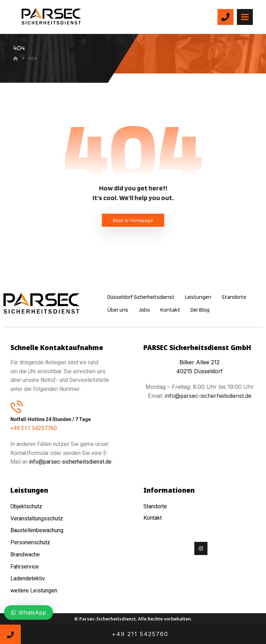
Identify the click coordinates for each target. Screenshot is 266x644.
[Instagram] (201, 548)
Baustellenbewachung (37, 530)
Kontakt (153, 518)
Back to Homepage (133, 220)
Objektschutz (26, 506)
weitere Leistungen (34, 591)
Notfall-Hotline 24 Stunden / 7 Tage (51, 419)
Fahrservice (25, 567)
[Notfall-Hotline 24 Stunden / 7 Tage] (17, 406)
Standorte (155, 506)
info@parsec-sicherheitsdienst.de (70, 462)
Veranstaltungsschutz (37, 518)
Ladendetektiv (28, 578)
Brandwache (25, 554)
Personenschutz (30, 542)
